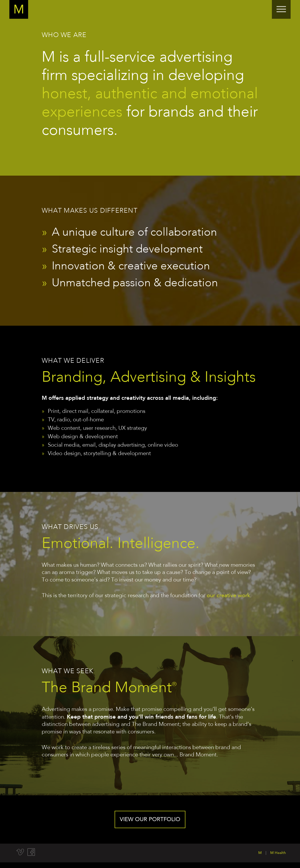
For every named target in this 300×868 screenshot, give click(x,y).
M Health (278, 853)
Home (19, 9)
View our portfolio (150, 820)
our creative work (228, 596)
